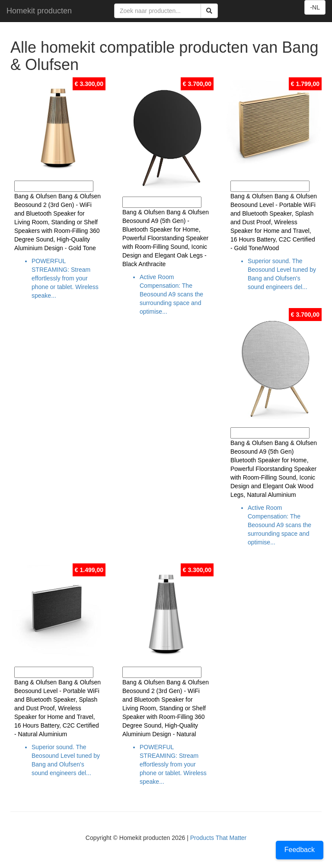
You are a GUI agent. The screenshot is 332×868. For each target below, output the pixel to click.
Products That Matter (218, 838)
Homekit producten (39, 11)
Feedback (300, 850)
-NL (315, 7)
